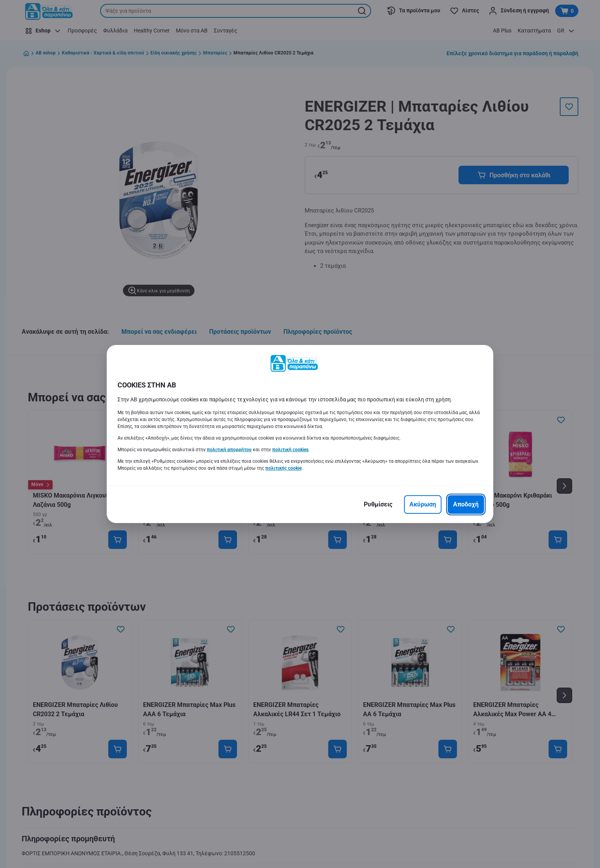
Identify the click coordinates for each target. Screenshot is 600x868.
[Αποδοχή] (466, 504)
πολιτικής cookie (283, 468)
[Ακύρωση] (423, 504)
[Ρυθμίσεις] (378, 504)
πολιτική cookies (290, 450)
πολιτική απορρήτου (229, 450)
